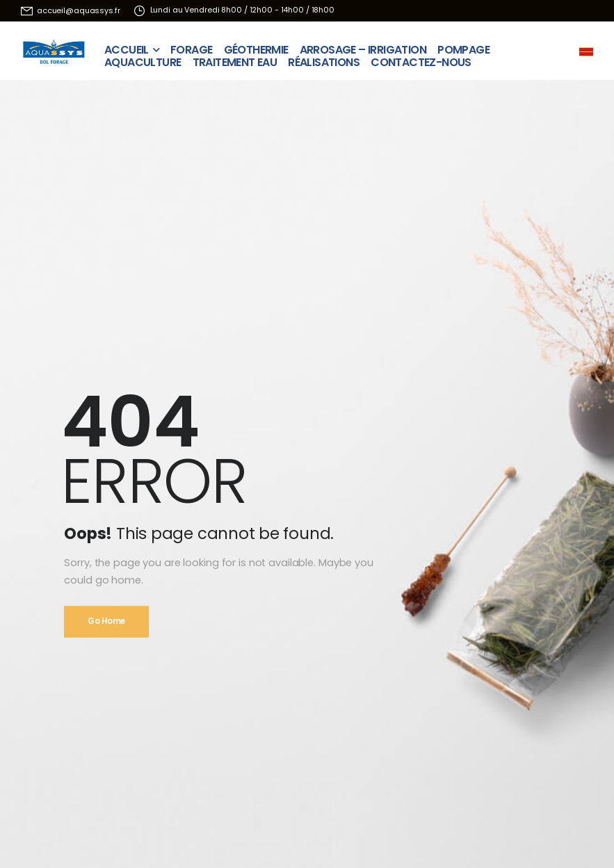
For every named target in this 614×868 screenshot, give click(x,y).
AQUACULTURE (143, 59)
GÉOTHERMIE (256, 46)
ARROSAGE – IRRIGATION (363, 46)
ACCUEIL (127, 46)
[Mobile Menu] (586, 52)
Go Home (106, 621)
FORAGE (191, 46)
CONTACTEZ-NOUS (421, 59)
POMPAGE (463, 46)
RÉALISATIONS (324, 59)
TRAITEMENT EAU (235, 59)
